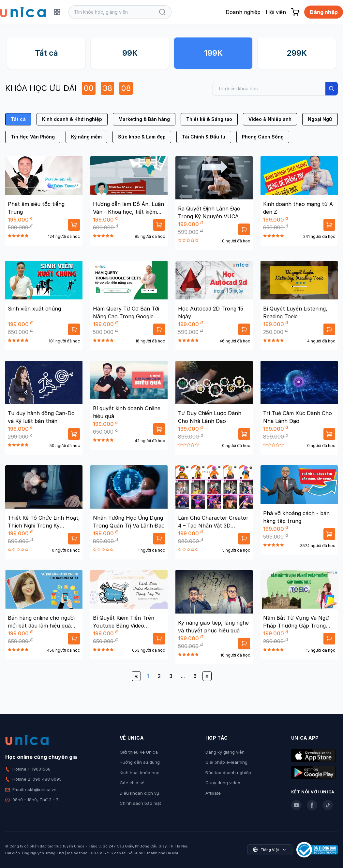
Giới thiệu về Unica (139, 752)
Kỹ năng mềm (86, 137)
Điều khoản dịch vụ (139, 793)
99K (130, 53)
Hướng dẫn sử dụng (140, 762)
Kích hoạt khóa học (140, 773)
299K (297, 53)
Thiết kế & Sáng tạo (209, 119)
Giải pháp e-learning (226, 762)
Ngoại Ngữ (320, 119)
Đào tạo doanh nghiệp (228, 773)
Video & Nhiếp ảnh (270, 119)
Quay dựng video (223, 783)
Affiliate (213, 793)
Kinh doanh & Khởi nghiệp (72, 119)
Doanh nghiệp (243, 12)
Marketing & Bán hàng (144, 119)
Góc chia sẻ (132, 783)
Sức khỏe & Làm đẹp (142, 137)
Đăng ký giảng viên (225, 752)
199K (213, 53)
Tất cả (46, 53)
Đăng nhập (324, 12)
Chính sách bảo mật (140, 803)
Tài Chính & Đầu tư (204, 137)
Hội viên (276, 12)
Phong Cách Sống (263, 137)
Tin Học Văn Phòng (33, 137)
